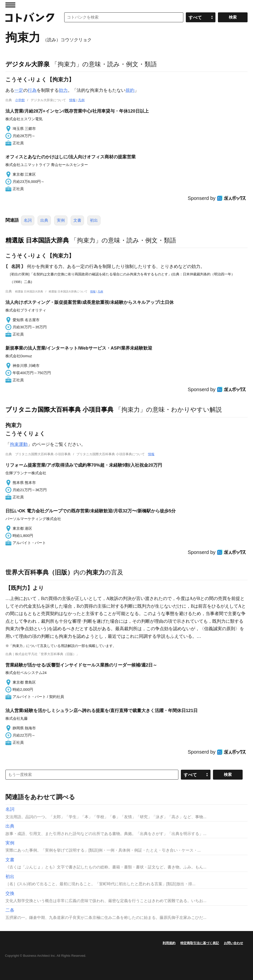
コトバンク (30, 17)
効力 (63, 90)
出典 (44, 220)
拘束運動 (19, 444)
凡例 (81, 100)
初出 (94, 220)
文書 (77, 220)
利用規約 (169, 943)
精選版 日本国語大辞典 (37, 240)
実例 (61, 220)
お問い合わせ (233, 943)
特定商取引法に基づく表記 (200, 943)
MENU (10, 5)
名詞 (28, 220)
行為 (32, 90)
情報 (72, 100)
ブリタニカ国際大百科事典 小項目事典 (59, 409)
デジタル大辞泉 (28, 64)
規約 (130, 90)
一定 (19, 90)
